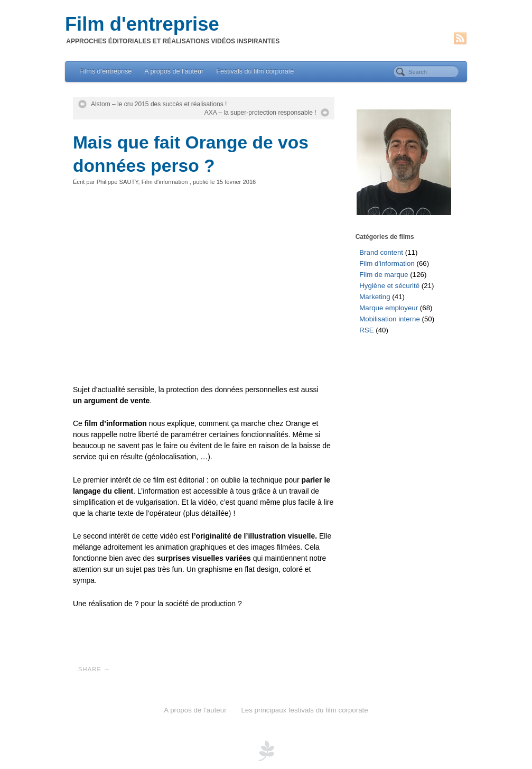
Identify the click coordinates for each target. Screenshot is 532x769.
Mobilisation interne (390, 319)
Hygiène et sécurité (389, 286)
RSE (366, 330)
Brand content (381, 252)
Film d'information (165, 182)
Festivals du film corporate (255, 71)
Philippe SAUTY (118, 182)
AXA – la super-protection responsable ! (260, 113)
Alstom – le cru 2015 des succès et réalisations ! (159, 104)
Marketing (375, 297)
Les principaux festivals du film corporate (304, 710)
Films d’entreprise (105, 71)
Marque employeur (389, 308)
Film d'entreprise (142, 24)
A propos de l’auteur (174, 71)
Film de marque (384, 275)
